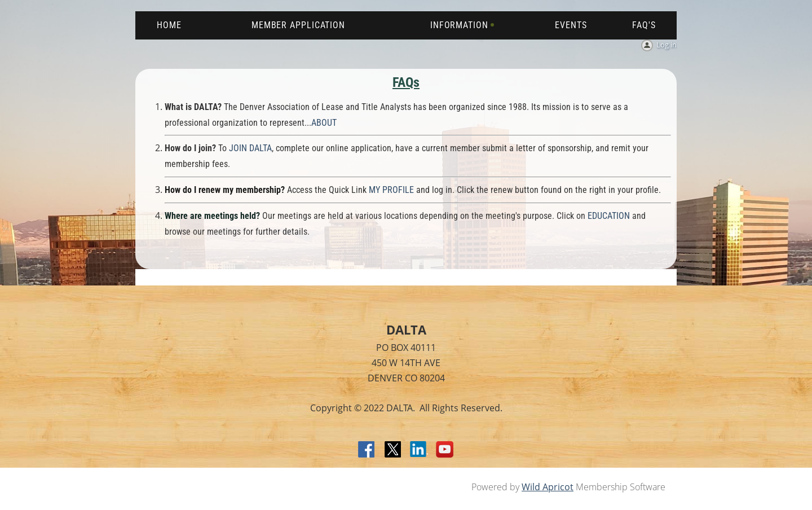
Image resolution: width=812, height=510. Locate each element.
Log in (667, 45)
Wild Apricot (548, 487)
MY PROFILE (391, 190)
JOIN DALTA (250, 148)
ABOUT (324, 123)
